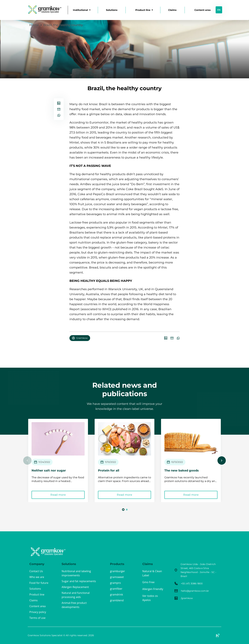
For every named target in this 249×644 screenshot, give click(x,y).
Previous (27, 460)
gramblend (117, 600)
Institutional (80, 10)
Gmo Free (148, 582)
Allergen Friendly (153, 589)
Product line (143, 10)
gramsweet (117, 577)
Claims (172, 10)
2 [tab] (127, 510)
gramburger (117, 571)
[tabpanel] (62, 460)
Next (222, 460)
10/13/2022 (179, 462)
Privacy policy (38, 612)
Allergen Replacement (75, 587)
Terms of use (37, 618)
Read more (62, 495)
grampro (115, 583)
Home (34, 25)
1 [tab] (123, 510)
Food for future (39, 583)
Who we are (37, 577)
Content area (203, 10)
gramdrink (116, 594)
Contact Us (36, 571)
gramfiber (116, 589)
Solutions (112, 10)
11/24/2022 (46, 462)
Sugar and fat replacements (79, 581)
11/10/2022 (112, 462)
